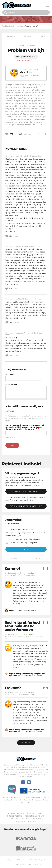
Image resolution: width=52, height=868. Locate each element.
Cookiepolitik (14, 816)
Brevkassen (33, 485)
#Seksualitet (29, 573)
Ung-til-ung (12, 477)
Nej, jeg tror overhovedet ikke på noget (24, 539)
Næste (42, 36)
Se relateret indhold (26, 61)
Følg (40, 134)
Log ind (15, 819)
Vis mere (26, 743)
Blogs (26, 819)
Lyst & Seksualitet (16, 26)
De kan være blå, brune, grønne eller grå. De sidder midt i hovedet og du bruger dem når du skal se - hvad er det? (25, 427)
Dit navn (9, 374)
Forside (5, 26)
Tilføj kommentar (24, 134)
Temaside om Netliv (26, 821)
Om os (41, 813)
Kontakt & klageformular (21, 813)
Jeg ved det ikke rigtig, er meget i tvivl (24, 543)
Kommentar (12, 384)
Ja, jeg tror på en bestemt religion (22, 529)
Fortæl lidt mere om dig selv (25, 406)
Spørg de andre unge (26, 491)
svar (17, 236)
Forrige (11, 36)
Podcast (36, 819)
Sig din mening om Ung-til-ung (26, 506)
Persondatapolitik (35, 816)
